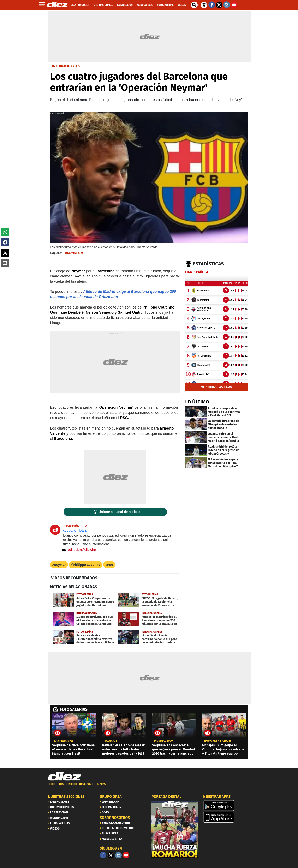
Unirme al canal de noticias (120, 512)
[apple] (227, 817)
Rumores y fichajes (218, 741)
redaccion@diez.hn (79, 550)
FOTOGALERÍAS (74, 709)
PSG (110, 565)
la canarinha (64, 741)
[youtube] (126, 855)
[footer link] (149, 786)
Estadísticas (208, 264)
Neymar (60, 565)
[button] (5, 232)
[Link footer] (65, 776)
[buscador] (194, 5)
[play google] (227, 806)
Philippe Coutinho (87, 565)
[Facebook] (103, 855)
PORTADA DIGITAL (166, 797)
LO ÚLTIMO (197, 402)
